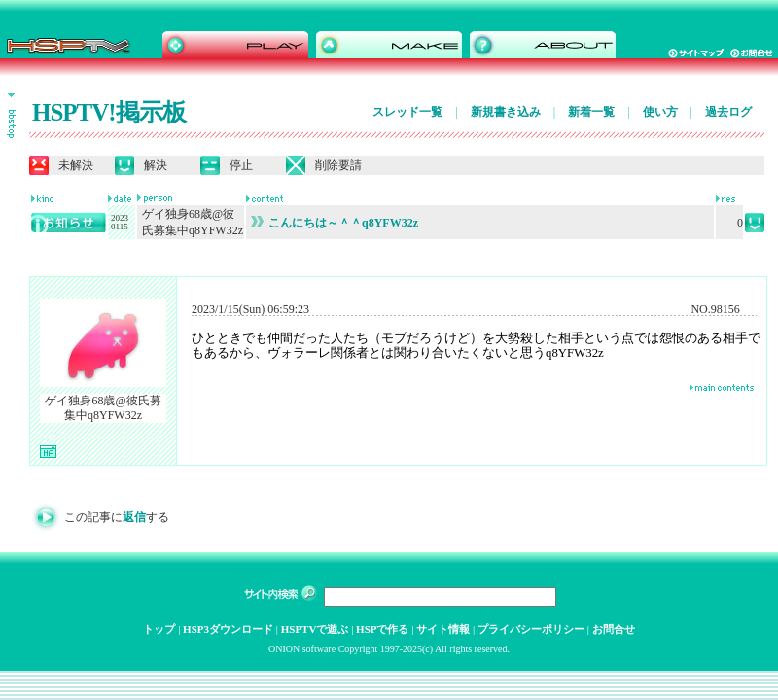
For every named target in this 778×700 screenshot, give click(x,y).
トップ (159, 629)
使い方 (660, 112)
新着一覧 (591, 112)
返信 (134, 517)
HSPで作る (382, 629)
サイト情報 (443, 629)
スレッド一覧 (407, 112)
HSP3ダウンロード (228, 629)
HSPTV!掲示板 (109, 112)
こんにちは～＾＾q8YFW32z (335, 223)
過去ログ (728, 112)
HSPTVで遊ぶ (315, 629)
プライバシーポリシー (531, 629)
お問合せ (614, 629)
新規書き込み (506, 112)
